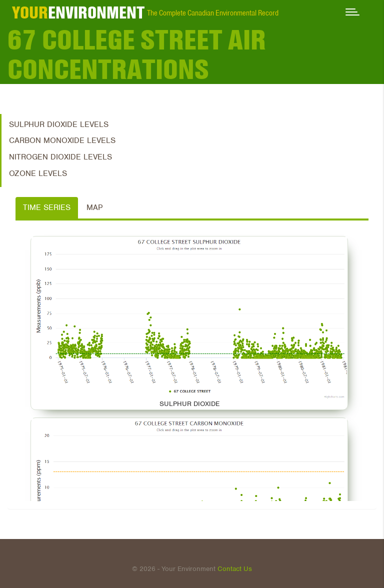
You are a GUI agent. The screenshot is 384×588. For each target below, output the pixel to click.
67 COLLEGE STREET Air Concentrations (137, 54)
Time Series (47, 207)
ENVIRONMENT (78, 12)
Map (94, 207)
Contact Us (235, 569)
